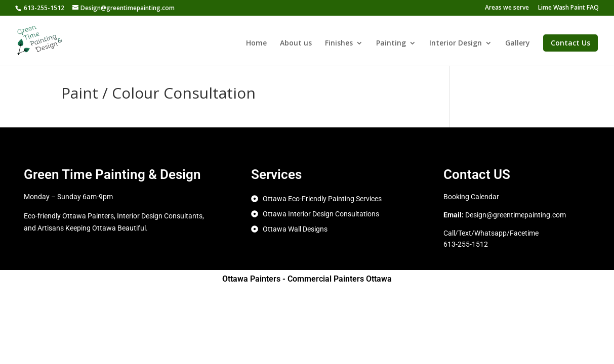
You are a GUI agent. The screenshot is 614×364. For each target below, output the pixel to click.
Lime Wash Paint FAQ (568, 8)
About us (296, 43)
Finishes (339, 43)
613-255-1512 (44, 8)
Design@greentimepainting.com (516, 215)
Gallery (518, 43)
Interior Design (456, 43)
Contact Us (570, 43)
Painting (391, 43)
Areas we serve (507, 8)
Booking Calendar (471, 197)
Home (256, 43)
